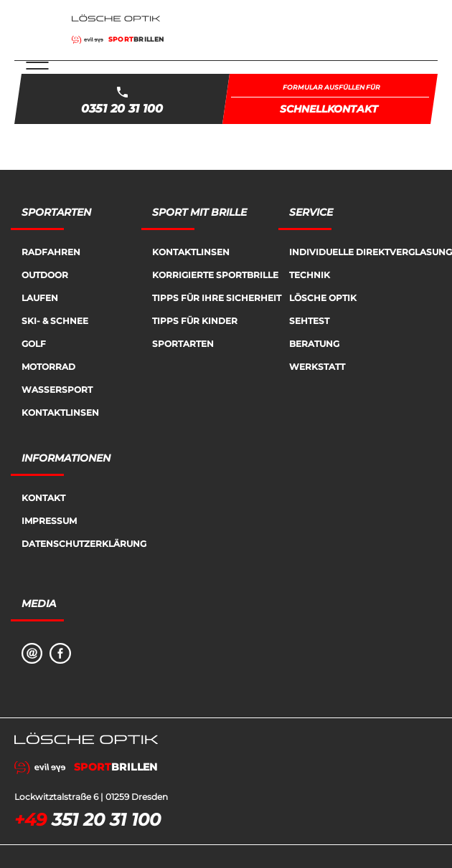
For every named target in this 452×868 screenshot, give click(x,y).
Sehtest (309, 321)
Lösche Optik (323, 298)
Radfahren (51, 252)
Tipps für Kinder (195, 321)
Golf (34, 344)
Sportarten (183, 344)
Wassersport (57, 390)
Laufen (40, 298)
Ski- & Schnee (55, 321)
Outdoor (45, 275)
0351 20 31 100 (122, 109)
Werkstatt (317, 367)
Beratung (314, 344)
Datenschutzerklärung (84, 544)
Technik (310, 275)
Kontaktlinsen (60, 412)
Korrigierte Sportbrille (215, 275)
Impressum (49, 521)
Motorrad (48, 367)
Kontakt (43, 498)
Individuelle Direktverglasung (371, 252)
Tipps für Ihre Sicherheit (217, 298)
